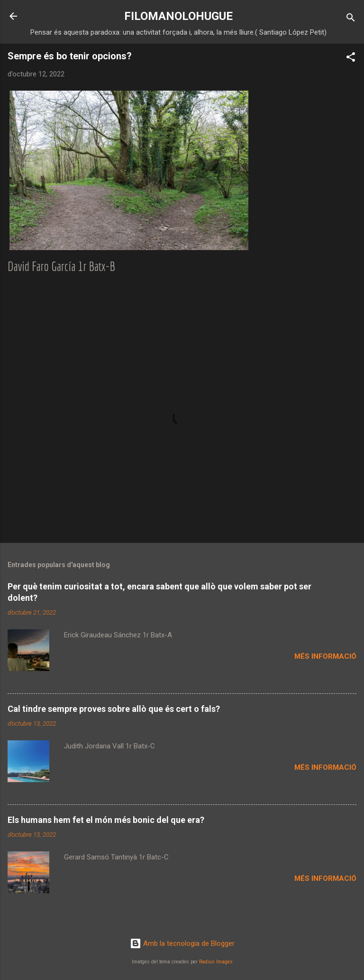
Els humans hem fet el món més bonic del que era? (106, 820)
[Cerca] (351, 19)
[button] (351, 59)
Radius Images (216, 962)
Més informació (325, 656)
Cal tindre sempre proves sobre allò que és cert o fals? (114, 709)
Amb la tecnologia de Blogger (182, 943)
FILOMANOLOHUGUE (178, 16)
